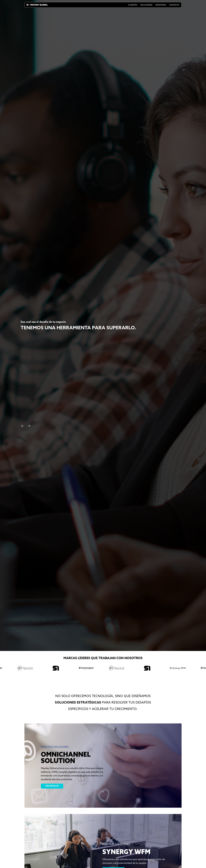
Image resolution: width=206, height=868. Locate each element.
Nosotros (161, 5)
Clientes (133, 5)
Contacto (174, 5)
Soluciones (146, 5)
